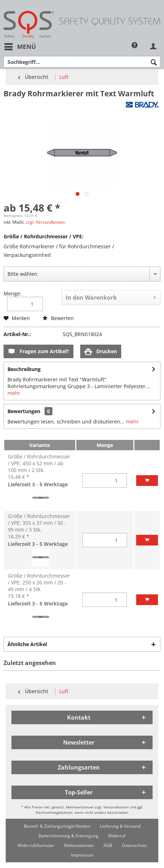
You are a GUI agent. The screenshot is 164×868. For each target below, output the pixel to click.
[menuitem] (20, 47)
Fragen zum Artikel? (39, 352)
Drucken (101, 352)
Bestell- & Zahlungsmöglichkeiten (57, 826)
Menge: (12, 293)
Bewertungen (24, 411)
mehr (14, 393)
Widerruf (117, 836)
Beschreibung (24, 369)
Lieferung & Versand (120, 826)
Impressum (82, 855)
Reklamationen (79, 845)
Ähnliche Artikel (27, 644)
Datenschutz (134, 845)
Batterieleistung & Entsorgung (68, 836)
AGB (108, 845)
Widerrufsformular (36, 845)
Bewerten (58, 318)
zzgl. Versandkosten (45, 222)
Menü (20, 46)
